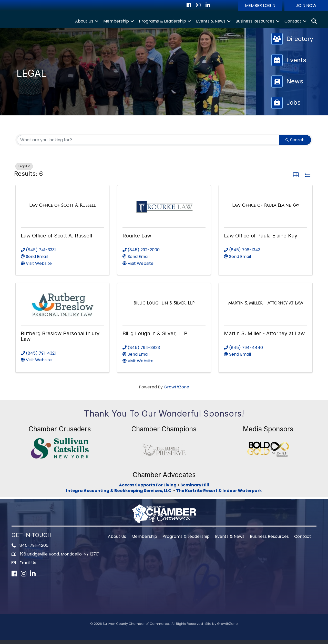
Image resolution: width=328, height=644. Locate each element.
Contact (293, 23)
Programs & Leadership (162, 23)
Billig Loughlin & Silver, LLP (155, 337)
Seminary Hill (195, 489)
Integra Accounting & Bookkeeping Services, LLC (120, 494)
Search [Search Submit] (295, 144)
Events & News (211, 23)
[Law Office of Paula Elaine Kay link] (266, 209)
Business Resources (255, 23)
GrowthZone (176, 391)
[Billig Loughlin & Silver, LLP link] (164, 307)
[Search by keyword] (148, 144)
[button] (260, 5)
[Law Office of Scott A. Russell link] (62, 209)
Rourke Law (137, 240)
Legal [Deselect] (24, 170)
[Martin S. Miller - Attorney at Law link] (266, 307)
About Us (84, 23)
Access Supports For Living (148, 489)
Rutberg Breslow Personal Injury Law (60, 340)
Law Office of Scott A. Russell (56, 240)
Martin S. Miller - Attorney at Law (264, 337)
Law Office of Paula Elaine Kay (261, 240)
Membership (116, 23)
